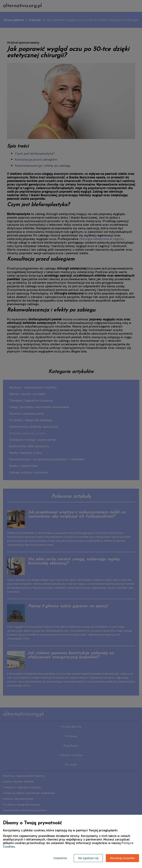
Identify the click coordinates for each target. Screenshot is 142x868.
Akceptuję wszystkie (122, 858)
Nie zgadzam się (88, 858)
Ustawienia (60, 858)
